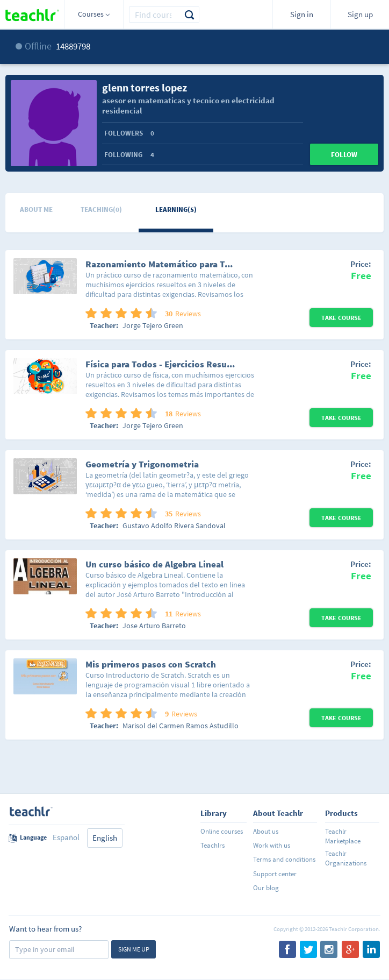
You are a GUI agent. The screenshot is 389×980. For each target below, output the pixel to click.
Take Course (341, 318)
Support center (275, 874)
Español (66, 837)
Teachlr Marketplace (343, 836)
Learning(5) (176, 210)
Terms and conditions (284, 859)
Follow (344, 155)
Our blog (266, 888)
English (105, 838)
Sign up (360, 14)
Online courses (222, 831)
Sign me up (134, 949)
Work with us (272, 845)
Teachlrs (212, 845)
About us (266, 831)
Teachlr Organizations (346, 858)
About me (36, 210)
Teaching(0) (101, 210)
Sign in (302, 14)
